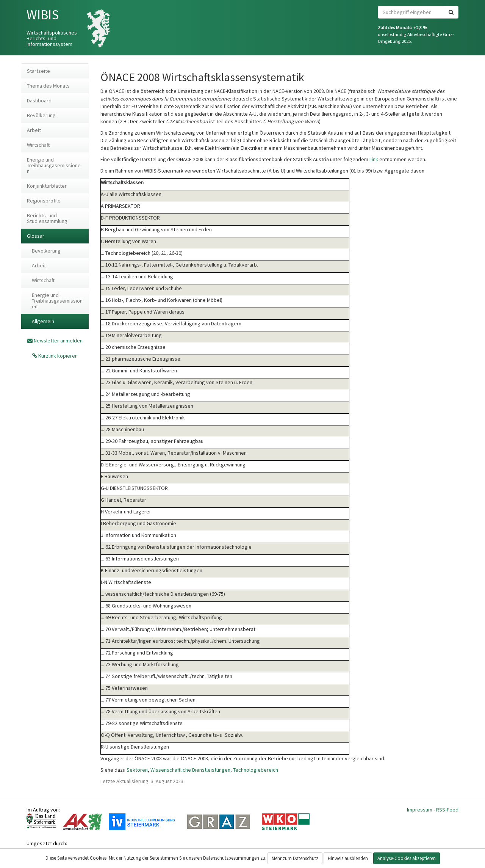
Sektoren (137, 770)
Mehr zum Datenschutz (295, 858)
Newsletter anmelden (58, 341)
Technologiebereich (256, 770)
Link (374, 159)
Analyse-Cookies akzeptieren (407, 858)
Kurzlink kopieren (57, 356)
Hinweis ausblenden (348, 858)
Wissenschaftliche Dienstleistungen (190, 770)
